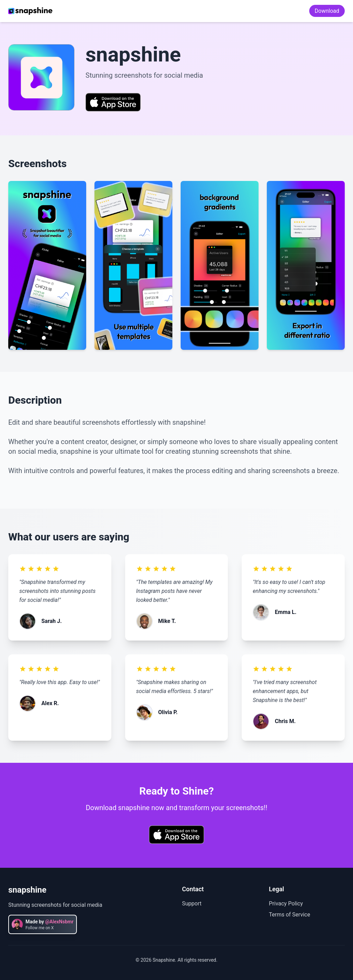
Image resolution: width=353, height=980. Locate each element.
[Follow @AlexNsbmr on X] (43, 924)
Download (327, 11)
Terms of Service (290, 915)
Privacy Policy (286, 904)
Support (192, 904)
